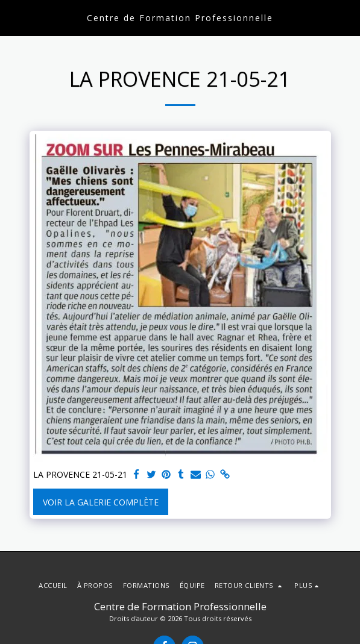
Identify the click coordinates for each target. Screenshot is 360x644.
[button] (13, 17)
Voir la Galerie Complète (101, 502)
